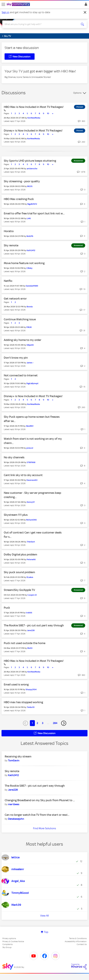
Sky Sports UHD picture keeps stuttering (30, 161)
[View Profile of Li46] (29, 218)
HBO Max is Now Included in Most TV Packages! (34, 107)
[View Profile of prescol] (30, 448)
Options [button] (77, 93)
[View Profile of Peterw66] (31, 559)
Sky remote (11, 245)
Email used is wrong (16, 684)
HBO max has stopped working (23, 702)
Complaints (8, 944)
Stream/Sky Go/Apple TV (19, 590)
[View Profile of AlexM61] (30, 426)
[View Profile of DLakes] (30, 577)
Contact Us (82, 944)
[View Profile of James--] (30, 363)
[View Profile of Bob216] (30, 236)
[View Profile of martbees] (14, 804)
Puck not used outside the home (25, 643)
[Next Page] (64, 723)
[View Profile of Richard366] (31, 520)
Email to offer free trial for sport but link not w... (34, 213)
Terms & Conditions (78, 938)
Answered (78, 161)
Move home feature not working (24, 263)
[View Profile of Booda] (30, 307)
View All (44, 916)
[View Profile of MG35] (30, 186)
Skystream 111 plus (16, 515)
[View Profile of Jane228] (31, 630)
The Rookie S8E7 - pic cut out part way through (34, 625)
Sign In (85, 5)
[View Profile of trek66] (29, 613)
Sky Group (7, 947)
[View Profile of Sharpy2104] (31, 689)
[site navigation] (3, 4)
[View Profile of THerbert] (31, 542)
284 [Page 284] (55, 723)
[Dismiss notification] (85, 12)
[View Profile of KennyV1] (31, 502)
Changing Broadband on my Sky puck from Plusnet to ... (40, 800)
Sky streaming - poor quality (22, 181)
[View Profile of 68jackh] (30, 345)
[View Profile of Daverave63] (32, 480)
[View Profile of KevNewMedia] (34, 118)
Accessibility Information (76, 941)
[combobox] (40, 24)
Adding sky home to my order (23, 340)
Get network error (15, 299)
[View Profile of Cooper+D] (32, 595)
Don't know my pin (16, 358)
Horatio (9, 231)
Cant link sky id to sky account (23, 475)
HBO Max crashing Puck (19, 199)
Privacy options (9, 938)
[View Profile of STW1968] (31, 462)
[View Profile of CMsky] (29, 268)
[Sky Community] (19, 5)
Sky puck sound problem (19, 572)
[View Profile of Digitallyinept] (32, 383)
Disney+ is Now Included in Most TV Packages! (33, 131)
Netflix (8, 281)
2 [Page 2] (37, 723)
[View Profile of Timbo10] (31, 707)
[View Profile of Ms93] (30, 648)
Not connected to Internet (21, 375)
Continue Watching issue (20, 319)
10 (48, 113)
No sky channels (14, 457)
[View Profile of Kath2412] (31, 250)
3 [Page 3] (43, 723)
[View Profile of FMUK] (29, 327)
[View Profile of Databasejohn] (16, 819)
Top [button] (46, 932)
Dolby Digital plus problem (20, 554)
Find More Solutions (44, 828)
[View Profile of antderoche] (32, 169)
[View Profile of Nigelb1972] (32, 204)
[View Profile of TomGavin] (14, 760)
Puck (7, 608)
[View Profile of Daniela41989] (32, 286)
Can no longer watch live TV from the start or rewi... (37, 815)
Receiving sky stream (18, 756)
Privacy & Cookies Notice (13, 941)
